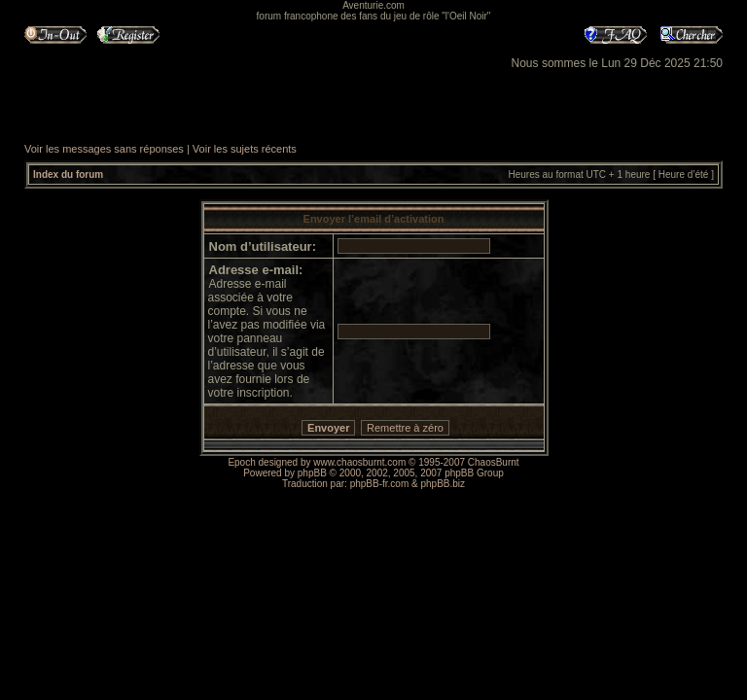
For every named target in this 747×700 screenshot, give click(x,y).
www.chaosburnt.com (359, 462)
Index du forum (68, 175)
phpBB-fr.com (380, 484)
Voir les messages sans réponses (104, 149)
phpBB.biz (443, 484)
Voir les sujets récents (245, 149)
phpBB (312, 473)
